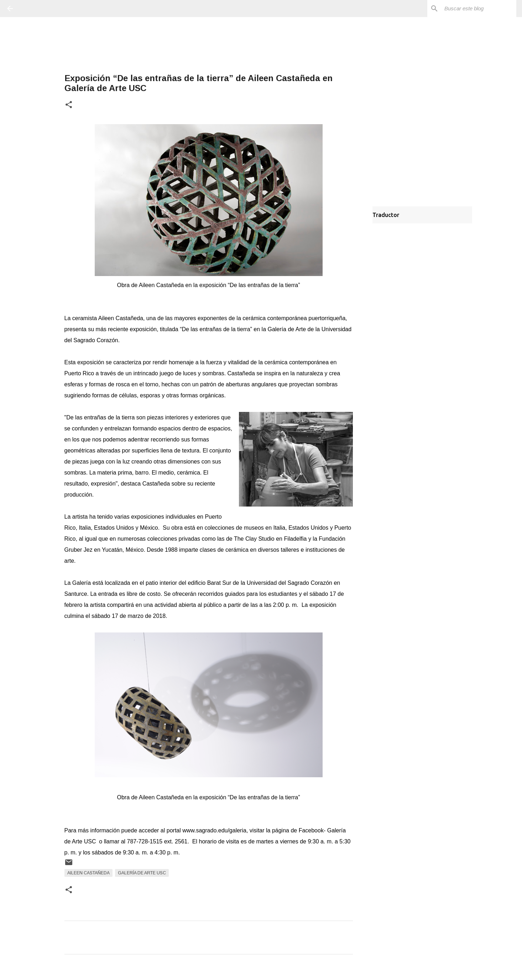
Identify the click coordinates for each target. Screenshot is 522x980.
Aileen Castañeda (88, 873)
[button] (69, 105)
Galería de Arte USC (142, 873)
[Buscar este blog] (479, 9)
